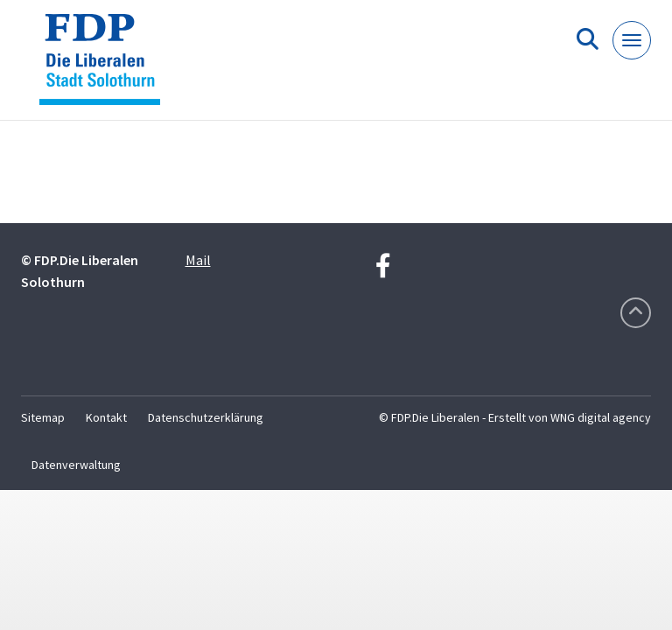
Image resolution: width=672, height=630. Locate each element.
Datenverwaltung (76, 465)
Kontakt (106, 417)
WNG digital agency (601, 417)
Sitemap (43, 417)
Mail (198, 260)
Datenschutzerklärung (206, 417)
